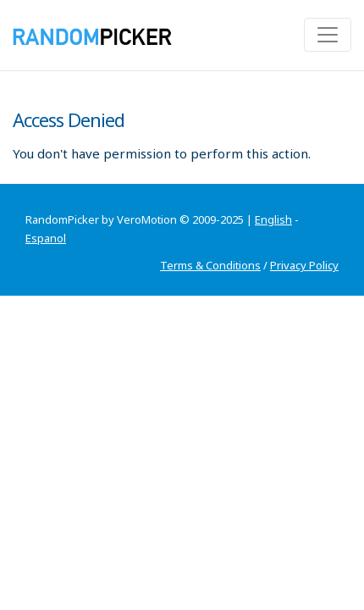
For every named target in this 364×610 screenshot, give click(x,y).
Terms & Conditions (210, 265)
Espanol (46, 238)
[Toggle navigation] (328, 35)
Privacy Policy (304, 265)
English (273, 219)
